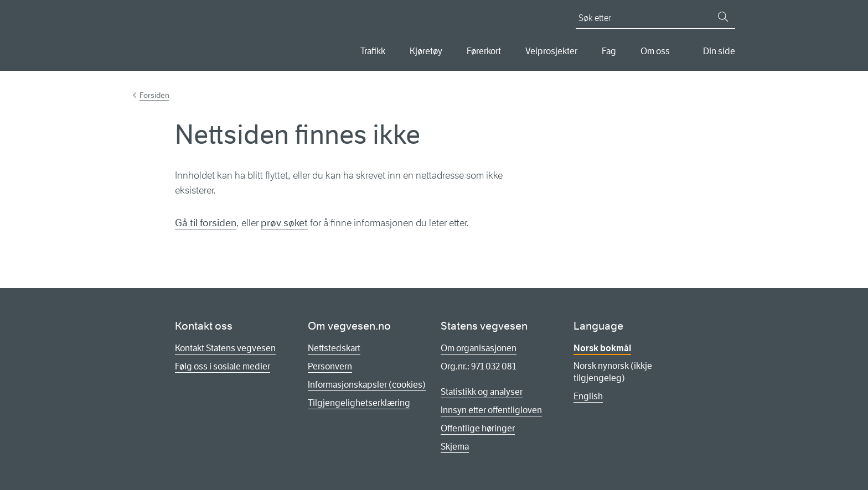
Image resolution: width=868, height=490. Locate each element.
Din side (719, 51)
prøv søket (284, 223)
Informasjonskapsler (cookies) (367, 385)
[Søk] (723, 17)
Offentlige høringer (478, 428)
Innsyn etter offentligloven (491, 410)
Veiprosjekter (551, 51)
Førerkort (484, 51)
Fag (609, 51)
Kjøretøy (426, 51)
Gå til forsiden (206, 223)
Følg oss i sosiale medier (223, 366)
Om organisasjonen (479, 348)
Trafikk (373, 51)
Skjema (455, 447)
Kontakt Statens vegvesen (225, 348)
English (588, 396)
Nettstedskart (334, 348)
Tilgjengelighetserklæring (359, 403)
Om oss (655, 51)
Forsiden (154, 95)
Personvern (330, 366)
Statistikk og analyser (482, 392)
